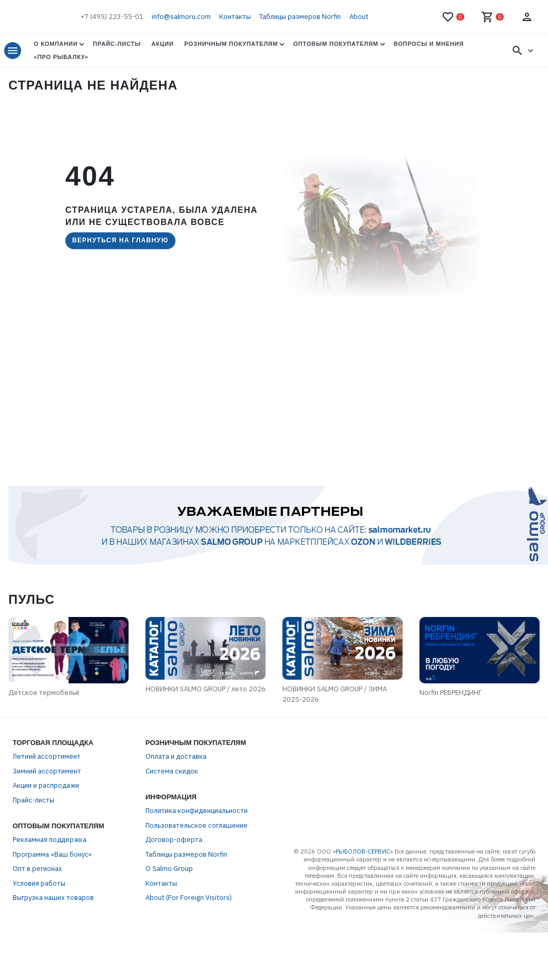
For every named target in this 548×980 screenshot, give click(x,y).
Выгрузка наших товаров (53, 900)
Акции (162, 44)
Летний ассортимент (47, 759)
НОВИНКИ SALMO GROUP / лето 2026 (205, 692)
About (359, 17)
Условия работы (39, 885)
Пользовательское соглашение (197, 827)
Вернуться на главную (120, 240)
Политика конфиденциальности (197, 813)
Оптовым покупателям (335, 44)
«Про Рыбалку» (61, 57)
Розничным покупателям (231, 44)
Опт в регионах (37, 871)
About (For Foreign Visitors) (189, 900)
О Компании (56, 44)
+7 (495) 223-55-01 (112, 17)
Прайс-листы (117, 44)
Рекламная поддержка (50, 842)
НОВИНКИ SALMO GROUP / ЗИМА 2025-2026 (339, 697)
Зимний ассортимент (47, 773)
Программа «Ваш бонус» (52, 856)
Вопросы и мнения (429, 44)
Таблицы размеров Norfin (300, 17)
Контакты (235, 17)
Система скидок (172, 773)
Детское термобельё (40, 695)
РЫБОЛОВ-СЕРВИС (363, 854)
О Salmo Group (169, 871)
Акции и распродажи (46, 788)
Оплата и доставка (176, 759)
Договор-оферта (174, 842)
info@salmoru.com (181, 17)
